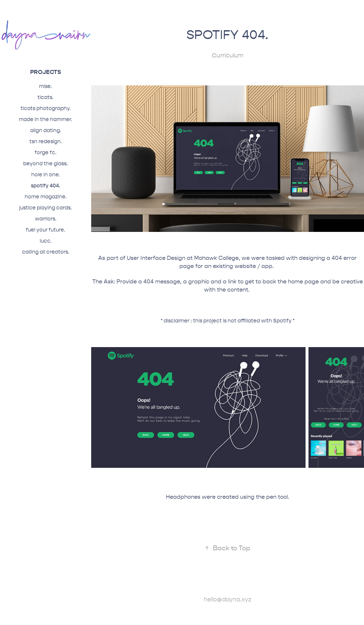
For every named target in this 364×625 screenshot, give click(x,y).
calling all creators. (46, 252)
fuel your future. (45, 230)
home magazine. (46, 197)
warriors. (46, 219)
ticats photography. (46, 108)
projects (46, 72)
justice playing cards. (45, 208)
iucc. (46, 241)
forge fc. (45, 153)
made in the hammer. (45, 119)
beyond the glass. (45, 164)
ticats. (45, 97)
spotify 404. (46, 186)
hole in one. (46, 175)
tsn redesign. (46, 142)
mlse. (45, 86)
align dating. (46, 130)
